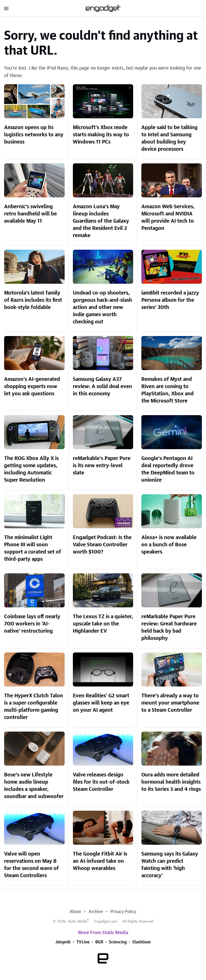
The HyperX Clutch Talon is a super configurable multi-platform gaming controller (34, 707)
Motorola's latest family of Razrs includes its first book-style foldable (33, 300)
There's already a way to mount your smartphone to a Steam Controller (170, 703)
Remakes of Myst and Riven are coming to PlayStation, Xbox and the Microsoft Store (168, 390)
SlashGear (142, 942)
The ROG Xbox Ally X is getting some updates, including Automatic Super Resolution (31, 469)
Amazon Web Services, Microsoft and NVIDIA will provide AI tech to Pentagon (168, 217)
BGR (99, 942)
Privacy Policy (123, 912)
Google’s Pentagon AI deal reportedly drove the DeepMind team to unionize (168, 469)
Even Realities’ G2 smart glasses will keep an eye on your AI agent (101, 703)
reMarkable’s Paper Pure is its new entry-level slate (102, 466)
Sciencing (118, 942)
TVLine (83, 942)
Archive (96, 912)
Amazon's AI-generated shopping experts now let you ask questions (32, 387)
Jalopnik (63, 942)
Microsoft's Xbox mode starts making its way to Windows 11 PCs (101, 135)
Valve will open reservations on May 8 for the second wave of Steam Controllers (31, 865)
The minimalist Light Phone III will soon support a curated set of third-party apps (33, 548)
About (75, 912)
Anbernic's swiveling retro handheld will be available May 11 (31, 214)
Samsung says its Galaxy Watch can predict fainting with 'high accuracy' (170, 865)
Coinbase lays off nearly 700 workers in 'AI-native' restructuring (32, 624)
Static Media (77, 922)
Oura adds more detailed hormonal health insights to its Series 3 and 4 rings (171, 782)
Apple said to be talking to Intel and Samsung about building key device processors (169, 138)
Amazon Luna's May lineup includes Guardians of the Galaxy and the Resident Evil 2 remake (101, 221)
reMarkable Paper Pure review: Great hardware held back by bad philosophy (169, 627)
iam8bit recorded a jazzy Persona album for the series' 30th (170, 300)
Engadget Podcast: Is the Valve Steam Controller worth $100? (102, 545)
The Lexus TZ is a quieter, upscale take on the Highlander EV (103, 624)
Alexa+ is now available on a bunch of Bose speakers (169, 545)
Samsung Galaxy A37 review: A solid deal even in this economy (102, 387)
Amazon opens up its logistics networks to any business (34, 135)
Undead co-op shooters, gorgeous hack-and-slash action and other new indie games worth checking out (102, 307)
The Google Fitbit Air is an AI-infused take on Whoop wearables (100, 861)
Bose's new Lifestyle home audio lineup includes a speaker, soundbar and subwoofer (34, 786)
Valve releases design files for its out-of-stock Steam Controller (101, 782)
